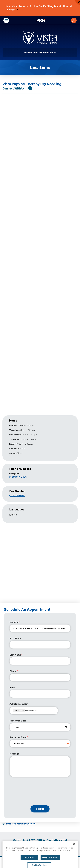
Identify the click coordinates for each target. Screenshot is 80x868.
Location (14, 622)
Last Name (15, 655)
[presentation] (30, 792)
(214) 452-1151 (17, 496)
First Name (15, 638)
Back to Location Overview (21, 824)
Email (12, 688)
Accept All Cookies (50, 861)
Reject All (29, 861)
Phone (13, 671)
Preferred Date (18, 721)
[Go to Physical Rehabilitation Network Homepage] (44, 21)
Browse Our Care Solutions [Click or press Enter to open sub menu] (39, 53)
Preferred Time (18, 737)
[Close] (74, 848)
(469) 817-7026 (18, 477)
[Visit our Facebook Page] (30, 88)
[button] (74, 20)
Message (14, 754)
